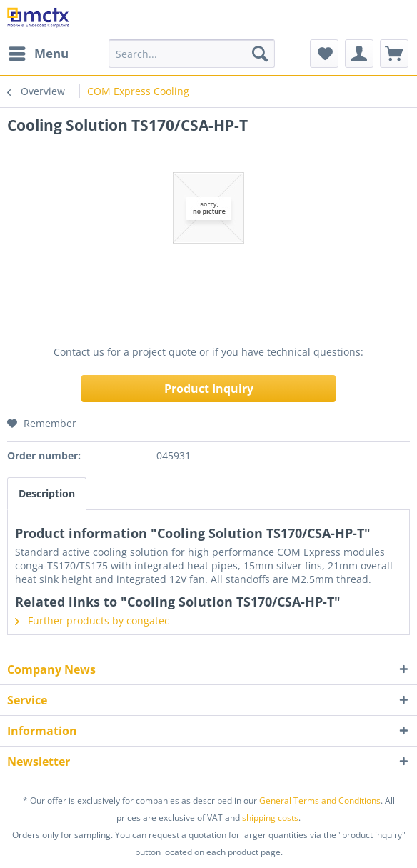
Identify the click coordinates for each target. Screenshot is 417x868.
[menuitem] (38, 54)
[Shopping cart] (394, 54)
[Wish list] (324, 54)
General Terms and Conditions (320, 800)
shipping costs (270, 818)
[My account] (359, 54)
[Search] (260, 54)
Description (47, 493)
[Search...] (192, 54)
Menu (39, 52)
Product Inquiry (209, 389)
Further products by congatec (92, 620)
